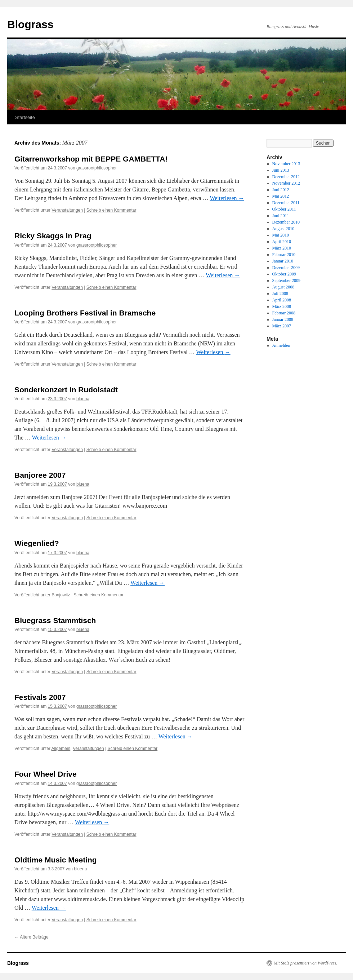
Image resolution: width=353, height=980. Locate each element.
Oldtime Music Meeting (56, 860)
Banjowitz (61, 595)
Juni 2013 (281, 170)
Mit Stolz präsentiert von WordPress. (305, 963)
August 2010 (283, 229)
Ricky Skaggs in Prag (53, 236)
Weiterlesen (227, 198)
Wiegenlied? (37, 543)
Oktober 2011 (284, 209)
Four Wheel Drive (46, 774)
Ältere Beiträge (32, 937)
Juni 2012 (281, 190)
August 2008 (283, 287)
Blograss (30, 24)
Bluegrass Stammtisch (55, 620)
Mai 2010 (281, 235)
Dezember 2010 (286, 222)
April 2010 (282, 242)
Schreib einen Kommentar (111, 210)
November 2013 (286, 164)
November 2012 (286, 183)
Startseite (25, 117)
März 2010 (282, 248)
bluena (83, 399)
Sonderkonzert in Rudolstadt (66, 390)
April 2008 (282, 300)
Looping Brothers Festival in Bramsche (85, 313)
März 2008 (282, 306)
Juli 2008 (280, 293)
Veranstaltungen (67, 210)
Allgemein (61, 749)
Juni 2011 (281, 216)
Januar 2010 (283, 261)
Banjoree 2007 (40, 475)
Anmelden (281, 345)
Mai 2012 (281, 196)
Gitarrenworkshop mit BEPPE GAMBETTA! (91, 159)
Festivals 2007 (40, 697)
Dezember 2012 (286, 177)
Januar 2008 (283, 319)
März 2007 (282, 326)
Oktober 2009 (284, 274)
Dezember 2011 (286, 203)
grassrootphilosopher (97, 168)
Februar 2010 (284, 255)
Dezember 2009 (286, 268)
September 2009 (286, 281)
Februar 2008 (284, 313)
